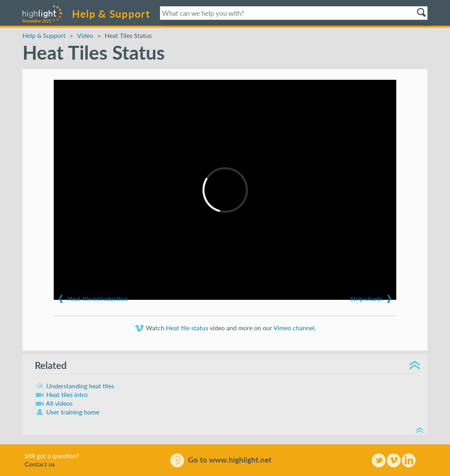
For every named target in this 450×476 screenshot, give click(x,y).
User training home (67, 412)
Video (85, 36)
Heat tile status (187, 328)
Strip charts (372, 299)
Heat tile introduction (92, 299)
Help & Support (111, 14)
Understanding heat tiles (74, 386)
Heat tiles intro (61, 394)
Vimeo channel (294, 328)
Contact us (40, 464)
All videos (54, 403)
